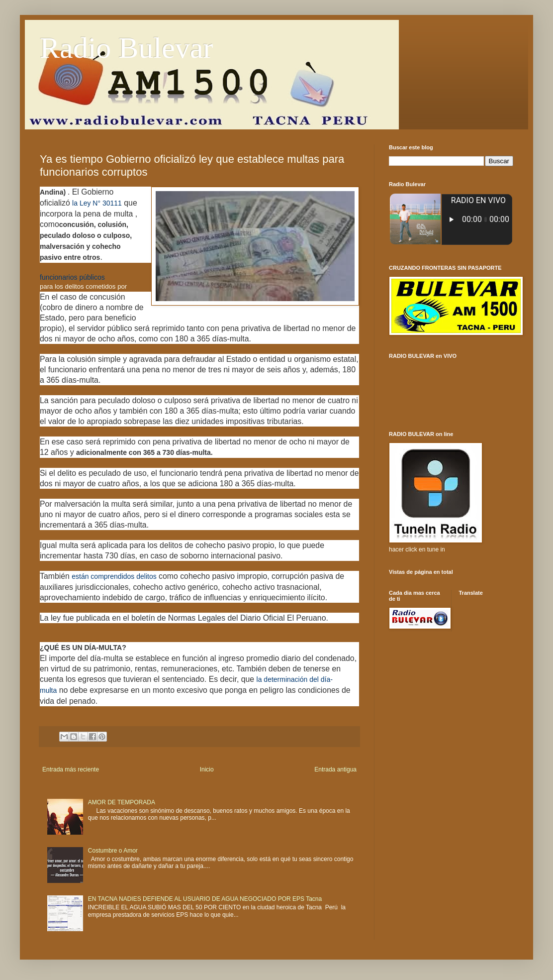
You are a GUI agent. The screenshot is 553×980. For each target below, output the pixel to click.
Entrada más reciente (71, 769)
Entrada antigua (335, 769)
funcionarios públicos (72, 277)
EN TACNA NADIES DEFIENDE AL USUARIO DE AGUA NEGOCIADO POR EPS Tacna (205, 899)
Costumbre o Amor (113, 851)
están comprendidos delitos (114, 576)
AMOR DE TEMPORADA (122, 802)
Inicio (207, 769)
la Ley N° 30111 (97, 203)
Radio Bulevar (126, 48)
